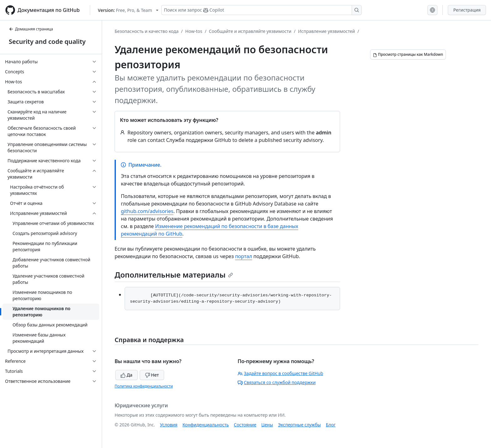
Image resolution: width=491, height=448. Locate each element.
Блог (331, 425)
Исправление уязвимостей (327, 31)
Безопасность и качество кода (147, 31)
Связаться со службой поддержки (277, 382)
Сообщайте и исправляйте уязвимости (250, 31)
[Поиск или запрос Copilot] (261, 10)
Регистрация (467, 10)
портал (244, 256)
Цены (267, 425)
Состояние (245, 425)
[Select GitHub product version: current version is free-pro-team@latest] (128, 10)
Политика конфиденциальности (144, 386)
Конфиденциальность (206, 425)
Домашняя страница (31, 29)
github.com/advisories (147, 211)
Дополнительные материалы (174, 275)
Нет (152, 375)
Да (127, 375)
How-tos (194, 31)
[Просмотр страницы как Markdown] (408, 55)
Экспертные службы (300, 425)
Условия (169, 425)
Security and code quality (47, 42)
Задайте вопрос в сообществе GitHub (280, 373)
